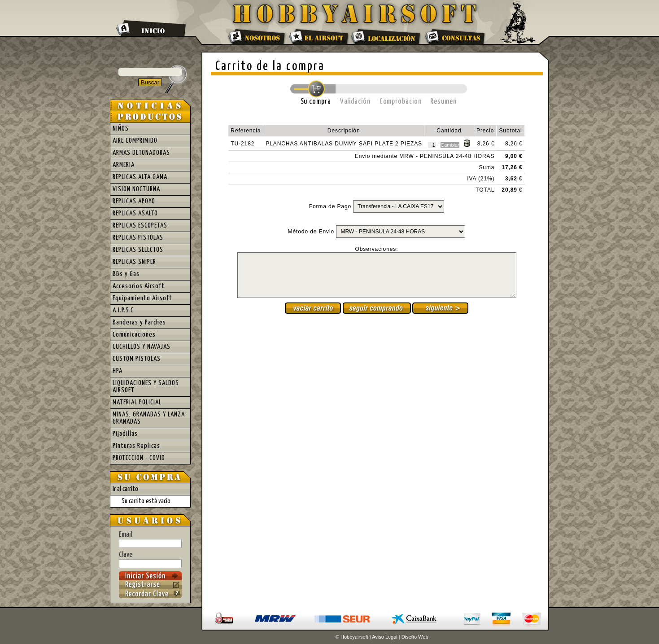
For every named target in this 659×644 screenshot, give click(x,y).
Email (150, 539)
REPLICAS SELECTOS (138, 250)
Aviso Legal (385, 637)
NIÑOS (121, 129)
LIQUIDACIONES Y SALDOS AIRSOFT (146, 387)
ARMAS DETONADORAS (141, 153)
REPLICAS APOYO (134, 201)
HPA (118, 371)
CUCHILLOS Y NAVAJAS (142, 347)
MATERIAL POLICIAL (137, 402)
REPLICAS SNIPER (134, 262)
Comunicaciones (134, 335)
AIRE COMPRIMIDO (135, 141)
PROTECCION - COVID (139, 458)
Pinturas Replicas (136, 446)
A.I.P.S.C (123, 310)
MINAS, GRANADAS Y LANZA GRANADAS (149, 418)
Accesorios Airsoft (139, 286)
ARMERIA (124, 165)
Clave (150, 560)
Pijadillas (125, 434)
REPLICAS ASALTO (135, 213)
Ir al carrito (125, 489)
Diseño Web (415, 637)
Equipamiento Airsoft (142, 298)
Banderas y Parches (139, 322)
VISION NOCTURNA (136, 189)
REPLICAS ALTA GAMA (140, 177)
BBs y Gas (126, 274)
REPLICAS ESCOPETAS (140, 226)
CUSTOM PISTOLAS (137, 359)
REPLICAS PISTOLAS (138, 238)
